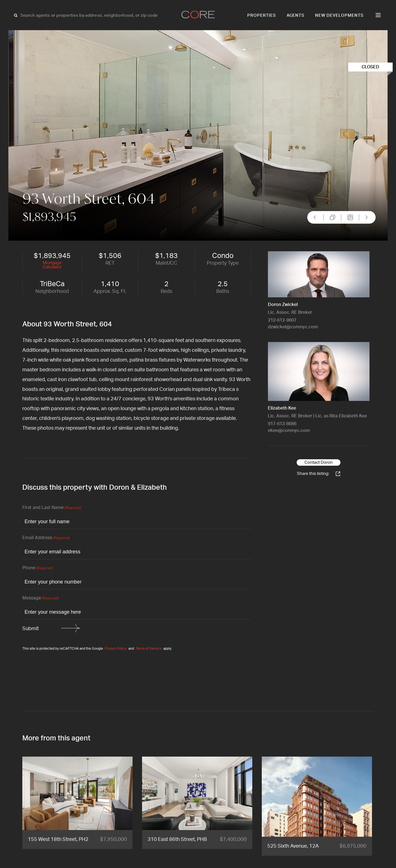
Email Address (46, 538)
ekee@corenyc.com (289, 431)
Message (40, 598)
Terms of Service (149, 649)
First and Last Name (52, 508)
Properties (262, 15)
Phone (38, 568)
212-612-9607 (282, 320)
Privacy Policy (116, 649)
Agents (296, 15)
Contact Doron (319, 462)
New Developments (339, 15)
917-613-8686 (282, 424)
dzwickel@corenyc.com (293, 327)
